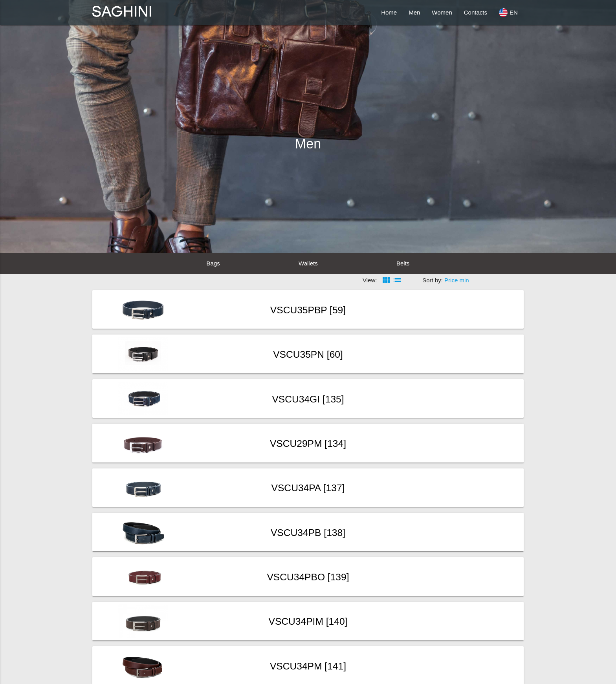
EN (508, 13)
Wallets (308, 263)
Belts (403, 263)
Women (442, 12)
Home (389, 12)
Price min (457, 280)
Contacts (476, 12)
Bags (213, 263)
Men (414, 12)
